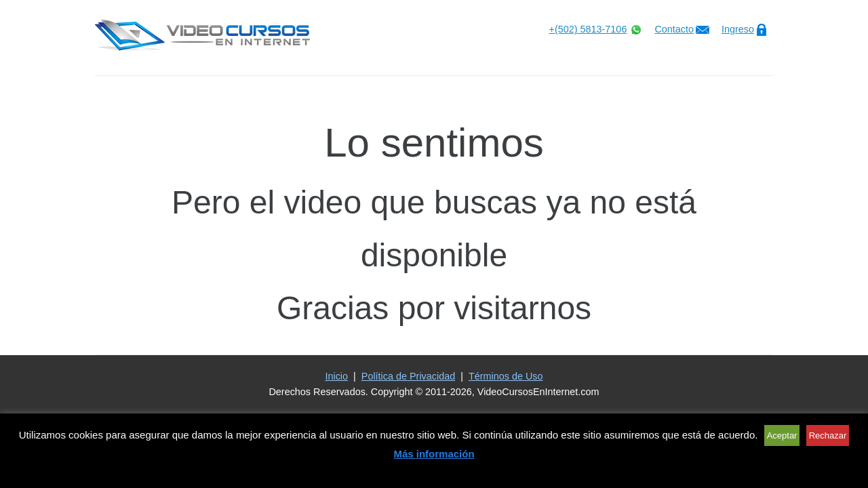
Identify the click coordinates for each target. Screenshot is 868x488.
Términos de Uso (506, 376)
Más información (434, 454)
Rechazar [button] (828, 435)
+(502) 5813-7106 (588, 29)
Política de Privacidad (408, 376)
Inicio (336, 376)
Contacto (674, 29)
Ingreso (738, 29)
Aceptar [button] (782, 435)
